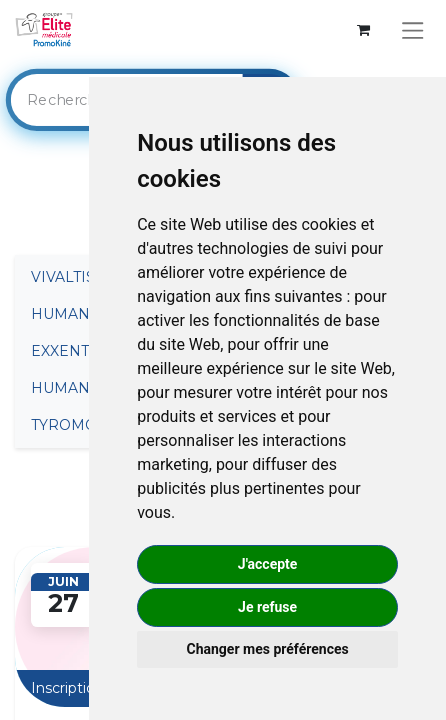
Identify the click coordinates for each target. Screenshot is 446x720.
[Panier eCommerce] (363, 30)
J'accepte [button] (268, 564)
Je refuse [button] (267, 607)
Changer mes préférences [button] (268, 649)
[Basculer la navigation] (412, 30)
